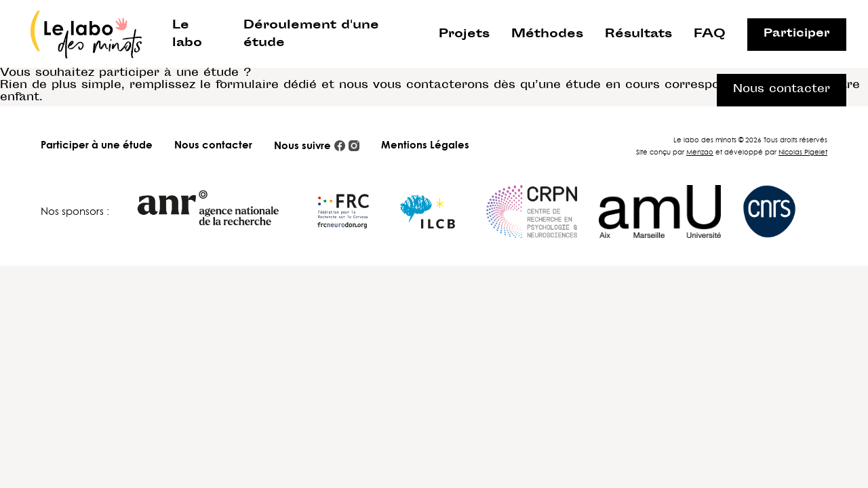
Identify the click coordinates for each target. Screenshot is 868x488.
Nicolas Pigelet (803, 152)
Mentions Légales (425, 145)
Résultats (638, 35)
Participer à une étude (97, 145)
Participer (797, 34)
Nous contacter (213, 145)
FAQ (710, 35)
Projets (464, 35)
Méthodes (547, 35)
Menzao (700, 152)
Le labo (187, 35)
